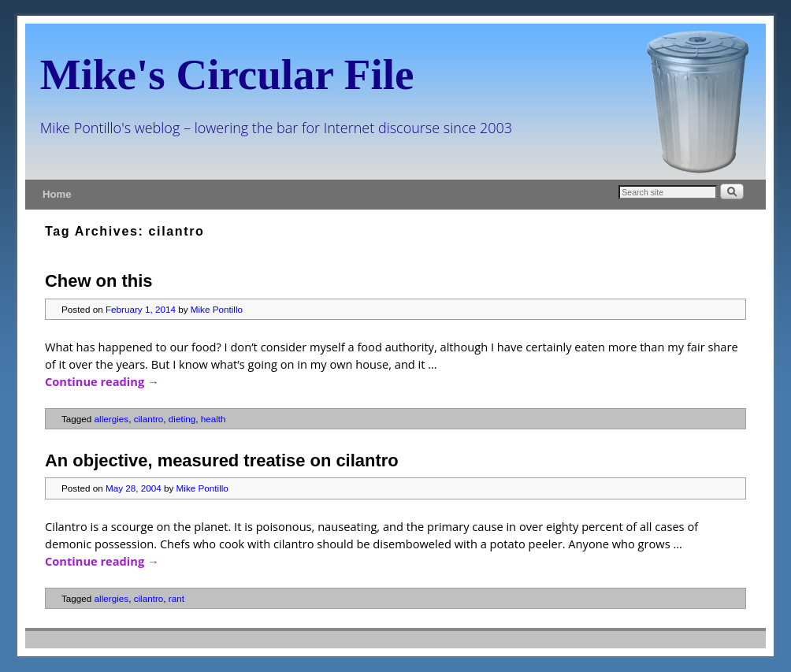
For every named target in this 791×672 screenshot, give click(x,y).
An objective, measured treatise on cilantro (222, 460)
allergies (112, 419)
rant (176, 598)
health (214, 419)
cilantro (149, 419)
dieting (182, 419)
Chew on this (99, 281)
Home (57, 194)
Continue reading (102, 381)
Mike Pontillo (217, 309)
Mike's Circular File (227, 74)
